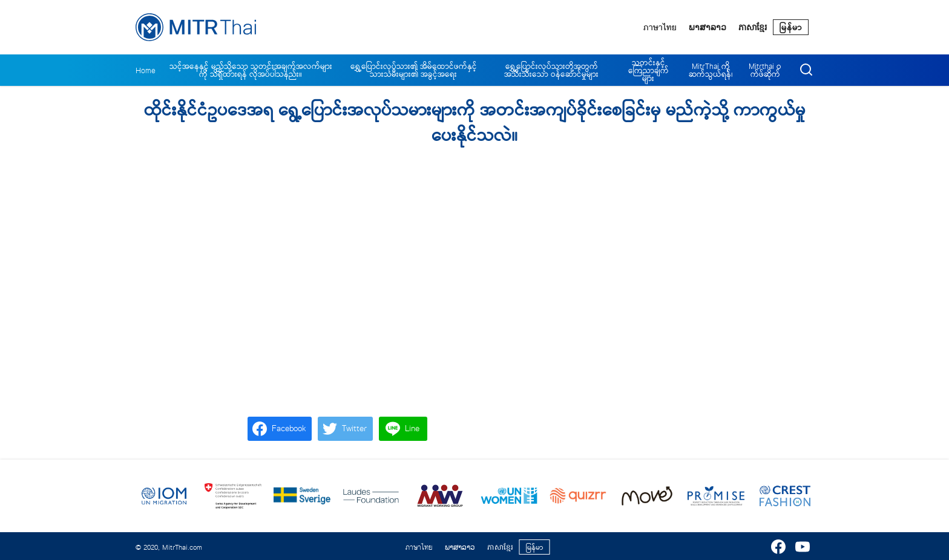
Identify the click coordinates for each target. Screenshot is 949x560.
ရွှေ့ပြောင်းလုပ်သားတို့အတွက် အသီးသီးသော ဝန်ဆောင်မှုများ (551, 70)
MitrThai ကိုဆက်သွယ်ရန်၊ (711, 70)
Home (146, 70)
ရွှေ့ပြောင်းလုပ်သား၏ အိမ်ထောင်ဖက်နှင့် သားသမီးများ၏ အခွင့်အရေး (414, 70)
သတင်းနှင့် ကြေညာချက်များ (649, 70)
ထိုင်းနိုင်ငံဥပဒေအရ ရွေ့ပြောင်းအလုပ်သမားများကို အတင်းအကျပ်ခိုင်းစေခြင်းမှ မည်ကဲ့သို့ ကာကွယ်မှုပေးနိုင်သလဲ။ (475, 123)
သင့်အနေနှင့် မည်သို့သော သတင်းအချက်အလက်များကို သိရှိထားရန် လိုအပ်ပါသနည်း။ (251, 70)
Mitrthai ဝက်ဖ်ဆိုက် (765, 70)
